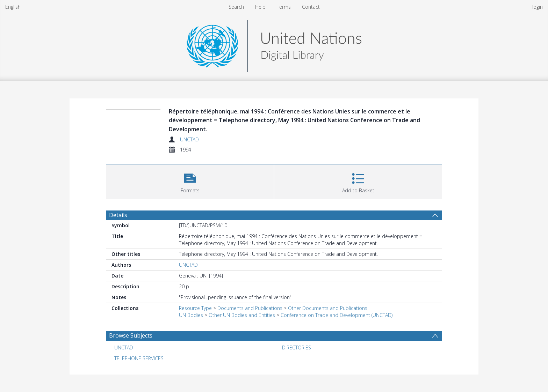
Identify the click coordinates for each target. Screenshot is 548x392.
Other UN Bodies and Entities (242, 315)
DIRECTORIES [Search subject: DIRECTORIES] (297, 347)
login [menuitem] (538, 7)
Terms (284, 7)
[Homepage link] (274, 44)
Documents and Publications (250, 308)
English (13, 7)
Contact (311, 7)
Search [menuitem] (236, 7)
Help (260, 7)
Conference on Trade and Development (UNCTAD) (337, 315)
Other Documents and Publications (328, 308)
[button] (190, 181)
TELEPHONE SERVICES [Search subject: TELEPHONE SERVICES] (139, 358)
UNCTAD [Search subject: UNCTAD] (124, 347)
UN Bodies (191, 315)
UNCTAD (189, 139)
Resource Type (195, 308)
